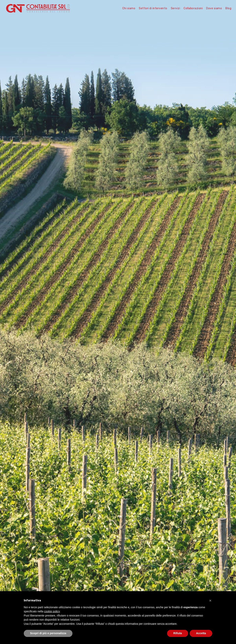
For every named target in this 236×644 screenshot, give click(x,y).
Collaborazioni (193, 8)
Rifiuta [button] (178, 633)
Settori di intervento (153, 8)
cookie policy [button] (52, 611)
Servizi (176, 8)
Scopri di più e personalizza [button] (48, 633)
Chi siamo (129, 8)
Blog (228, 8)
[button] (210, 601)
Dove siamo (214, 8)
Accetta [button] (201, 633)
